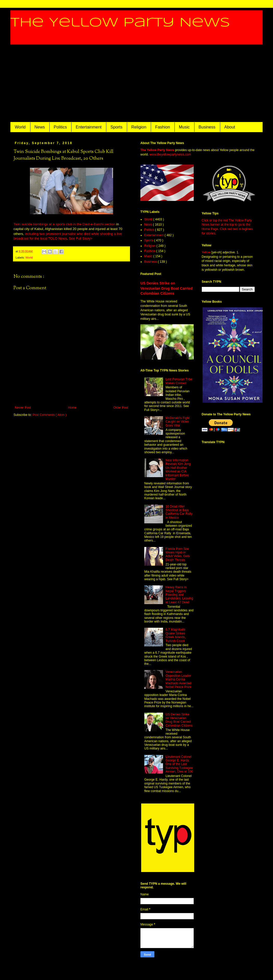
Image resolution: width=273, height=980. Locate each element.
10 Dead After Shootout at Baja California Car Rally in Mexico (179, 512)
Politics (60, 127)
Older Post (121, 408)
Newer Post (23, 408)
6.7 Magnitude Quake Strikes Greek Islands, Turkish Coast (176, 635)
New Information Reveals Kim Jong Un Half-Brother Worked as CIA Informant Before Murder (178, 470)
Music (184, 127)
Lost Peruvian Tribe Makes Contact (179, 381)
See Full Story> (81, 238)
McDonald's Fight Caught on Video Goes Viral (178, 422)
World (20, 127)
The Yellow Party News (120, 23)
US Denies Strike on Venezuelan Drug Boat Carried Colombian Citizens (167, 288)
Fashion (163, 127)
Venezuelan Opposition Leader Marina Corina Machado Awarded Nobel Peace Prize (178, 679)
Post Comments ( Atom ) (50, 415)
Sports (116, 127)
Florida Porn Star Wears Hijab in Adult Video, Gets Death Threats (178, 554)
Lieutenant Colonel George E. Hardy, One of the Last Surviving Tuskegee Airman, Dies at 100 (179, 764)
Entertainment (89, 127)
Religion (139, 127)
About (230, 127)
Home (72, 408)
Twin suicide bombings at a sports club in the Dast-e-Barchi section (64, 224)
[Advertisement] (136, 83)
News (40, 127)
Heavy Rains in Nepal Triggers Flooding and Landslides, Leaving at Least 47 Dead (179, 595)
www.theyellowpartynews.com (170, 154)
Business (207, 127)
